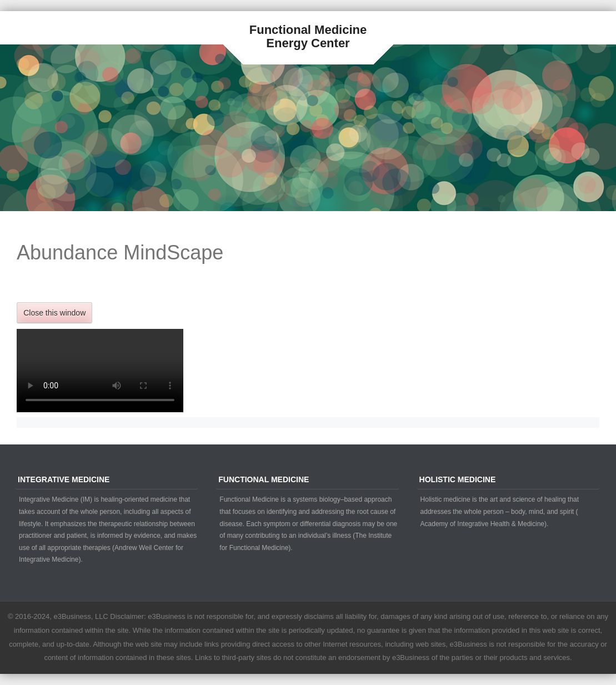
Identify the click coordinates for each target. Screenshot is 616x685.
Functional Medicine (308, 30)
